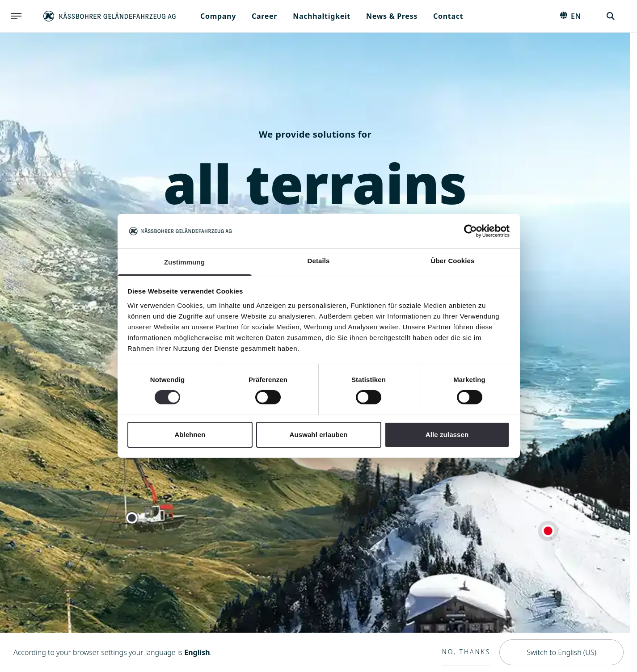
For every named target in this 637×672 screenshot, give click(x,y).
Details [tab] (319, 261)
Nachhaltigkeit (322, 16)
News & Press (392, 16)
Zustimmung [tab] (184, 262)
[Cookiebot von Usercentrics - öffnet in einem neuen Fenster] (470, 231)
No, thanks (466, 652)
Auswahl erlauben (319, 435)
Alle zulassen (447, 435)
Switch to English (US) (561, 652)
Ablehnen (190, 435)
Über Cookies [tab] (453, 261)
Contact (448, 16)
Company (218, 16)
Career (264, 16)
